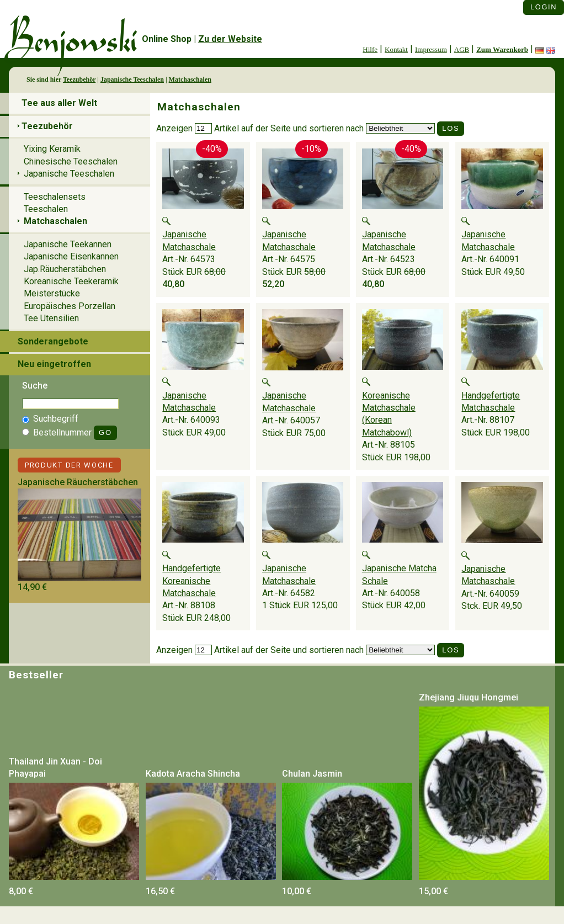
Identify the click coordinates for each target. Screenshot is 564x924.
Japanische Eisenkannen (71, 256)
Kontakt (396, 49)
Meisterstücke (52, 293)
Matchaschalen (190, 79)
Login (544, 7)
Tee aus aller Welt (59, 103)
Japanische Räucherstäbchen (78, 482)
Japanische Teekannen (68, 244)
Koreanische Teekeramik (71, 281)
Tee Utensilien (51, 318)
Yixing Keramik (52, 149)
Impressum (431, 49)
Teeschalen (46, 209)
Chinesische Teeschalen (71, 161)
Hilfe (370, 49)
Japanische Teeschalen (132, 79)
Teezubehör (79, 79)
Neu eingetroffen (54, 364)
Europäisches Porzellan (70, 306)
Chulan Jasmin (312, 774)
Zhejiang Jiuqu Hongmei (469, 697)
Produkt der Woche (69, 465)
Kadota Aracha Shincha (193, 774)
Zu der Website (230, 39)
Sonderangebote (53, 341)
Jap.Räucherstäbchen (65, 269)
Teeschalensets (55, 197)
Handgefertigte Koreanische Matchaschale (191, 581)
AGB (462, 49)
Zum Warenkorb (502, 49)
